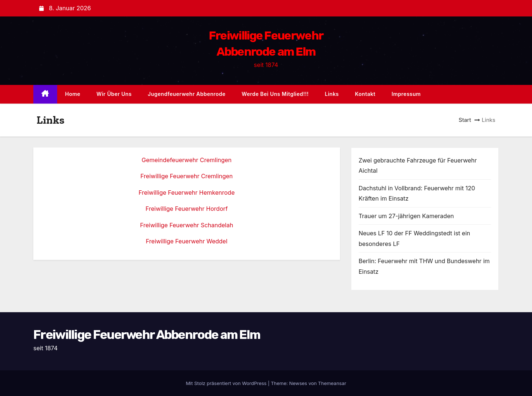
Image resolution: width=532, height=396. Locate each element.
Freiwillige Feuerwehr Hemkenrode (186, 193)
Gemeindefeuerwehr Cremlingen (187, 160)
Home (73, 94)
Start (465, 120)
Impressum (406, 94)
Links (332, 94)
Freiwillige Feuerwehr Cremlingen (186, 176)
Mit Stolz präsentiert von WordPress (227, 383)
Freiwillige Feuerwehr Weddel (186, 241)
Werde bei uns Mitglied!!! (275, 94)
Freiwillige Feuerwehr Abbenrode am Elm (147, 335)
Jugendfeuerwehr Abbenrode (186, 94)
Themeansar (332, 383)
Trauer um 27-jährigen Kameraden (406, 216)
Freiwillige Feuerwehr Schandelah (186, 225)
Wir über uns (114, 94)
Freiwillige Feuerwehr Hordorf (186, 209)
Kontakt (365, 94)
